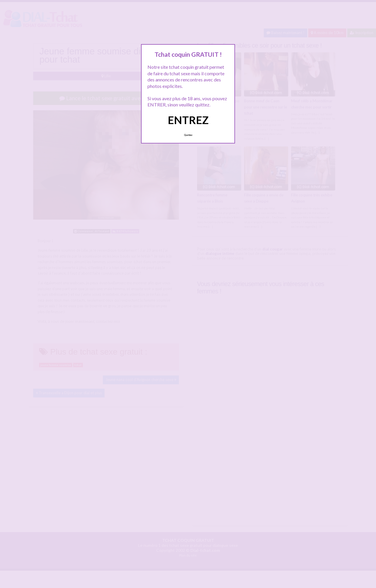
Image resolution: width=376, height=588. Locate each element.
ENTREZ (188, 120)
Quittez (188, 135)
